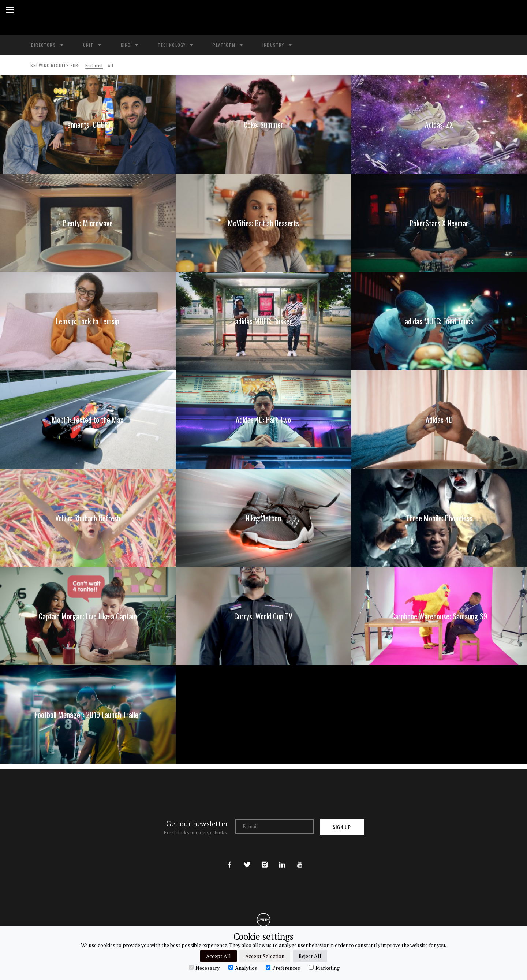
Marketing (324, 968)
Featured (94, 65)
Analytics (243, 968)
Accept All (218, 956)
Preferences (283, 968)
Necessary (204, 968)
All (111, 65)
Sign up (342, 827)
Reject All (310, 956)
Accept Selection (265, 956)
